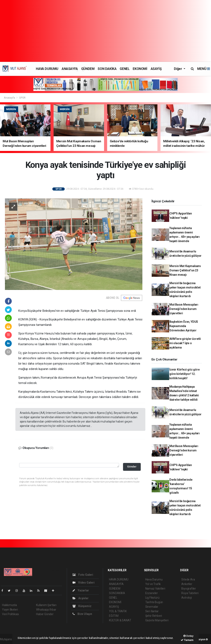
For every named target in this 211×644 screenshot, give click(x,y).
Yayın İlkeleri (10, 610)
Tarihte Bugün (154, 602)
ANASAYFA (70, 69)
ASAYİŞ (156, 69)
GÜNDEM (88, 69)
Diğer (178, 69)
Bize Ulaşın (82, 614)
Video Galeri (83, 583)
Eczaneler (152, 593)
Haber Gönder (45, 614)
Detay (188, 636)
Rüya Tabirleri (190, 593)
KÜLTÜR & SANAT (120, 620)
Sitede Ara (188, 579)
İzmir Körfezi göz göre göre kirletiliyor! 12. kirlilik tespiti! (185, 374)
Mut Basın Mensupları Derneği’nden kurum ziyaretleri (184, 309)
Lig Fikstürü (152, 598)
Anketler (187, 584)
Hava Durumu (154, 579)
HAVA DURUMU (47, 69)
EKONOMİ (140, 69)
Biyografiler (189, 589)
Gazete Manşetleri (157, 620)
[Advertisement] (105, 31)
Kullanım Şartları (46, 605)
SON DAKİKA (107, 69)
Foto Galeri (83, 575)
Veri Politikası (10, 614)
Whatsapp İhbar (46, 610)
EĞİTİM (114, 616)
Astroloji (186, 598)
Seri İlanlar (152, 611)
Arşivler (80, 598)
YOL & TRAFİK (118, 611)
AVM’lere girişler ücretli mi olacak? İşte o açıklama (185, 343)
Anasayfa (10, 98)
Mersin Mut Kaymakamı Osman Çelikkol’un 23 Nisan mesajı (185, 270)
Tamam (187, 640)
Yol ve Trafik (153, 584)
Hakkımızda (9, 605)
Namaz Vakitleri (155, 589)
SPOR (22, 98)
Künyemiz (82, 606)
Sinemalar (152, 607)
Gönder (132, 467)
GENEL (125, 69)
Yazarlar (81, 590)
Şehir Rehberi (154, 616)
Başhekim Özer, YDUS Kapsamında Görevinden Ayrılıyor (184, 326)
